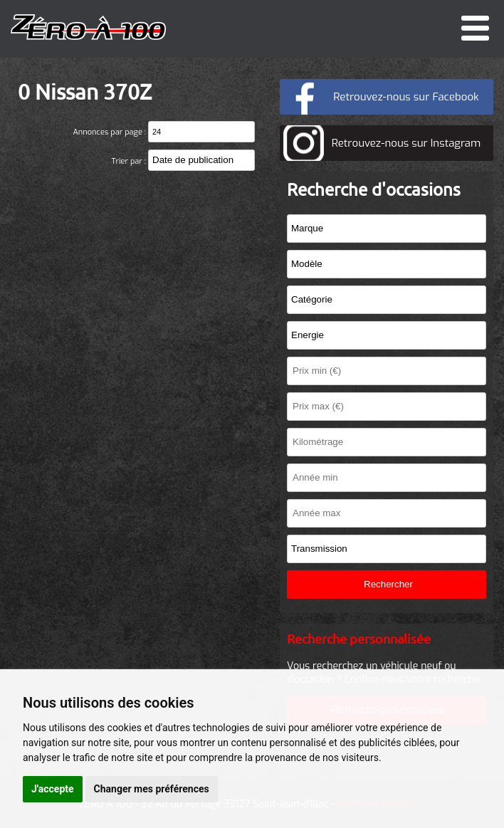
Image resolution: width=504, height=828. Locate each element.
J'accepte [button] (53, 789)
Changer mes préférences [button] (152, 789)
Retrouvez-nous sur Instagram (406, 143)
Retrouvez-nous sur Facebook (406, 97)
